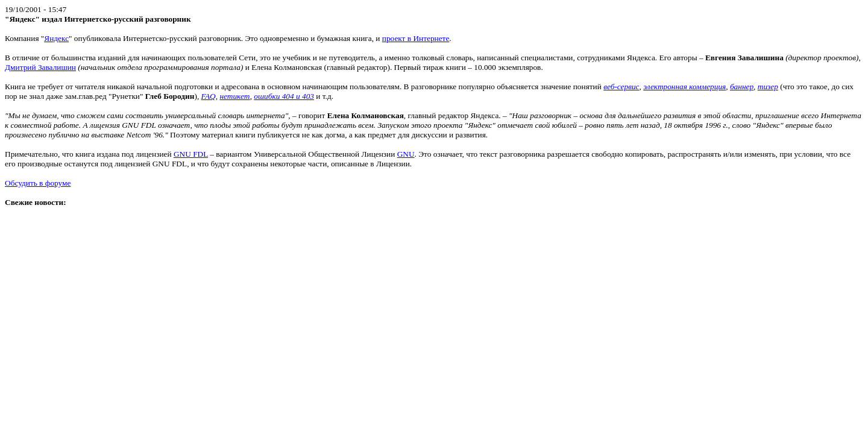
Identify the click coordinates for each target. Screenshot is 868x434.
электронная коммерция (684, 86)
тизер (768, 86)
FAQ (209, 96)
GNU (406, 154)
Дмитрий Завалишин (40, 67)
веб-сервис (621, 86)
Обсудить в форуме (38, 183)
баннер (742, 86)
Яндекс (56, 38)
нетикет (234, 96)
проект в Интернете (416, 38)
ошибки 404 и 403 (284, 96)
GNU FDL (191, 154)
